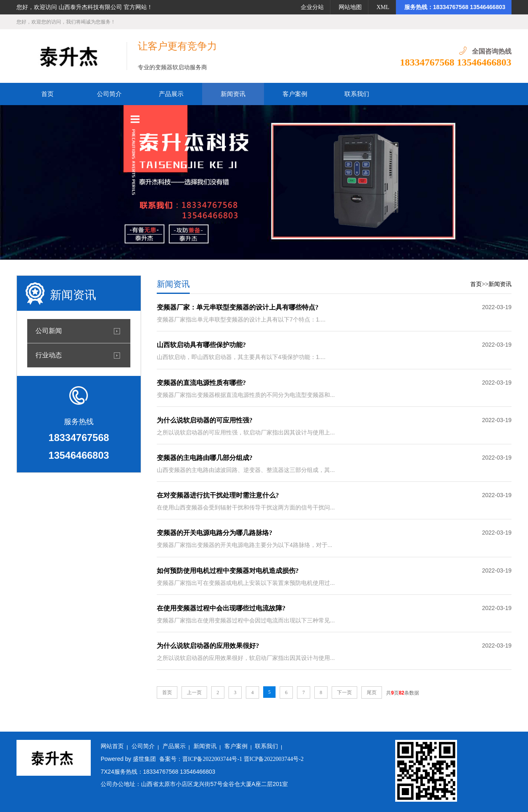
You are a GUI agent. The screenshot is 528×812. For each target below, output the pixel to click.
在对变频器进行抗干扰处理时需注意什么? (218, 495)
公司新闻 (49, 331)
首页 (476, 284)
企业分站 (312, 7)
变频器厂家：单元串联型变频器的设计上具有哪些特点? (238, 307)
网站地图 (350, 7)
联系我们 (266, 746)
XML (383, 7)
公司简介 (143, 746)
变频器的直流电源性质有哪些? (201, 383)
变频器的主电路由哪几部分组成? (205, 458)
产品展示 (174, 746)
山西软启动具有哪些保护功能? (201, 345)
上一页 (194, 692)
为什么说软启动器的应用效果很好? (208, 646)
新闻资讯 (500, 284)
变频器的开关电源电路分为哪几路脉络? (214, 533)
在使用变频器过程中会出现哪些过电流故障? (221, 608)
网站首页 (112, 746)
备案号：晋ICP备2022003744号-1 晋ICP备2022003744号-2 (231, 759)
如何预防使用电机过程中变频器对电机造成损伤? (228, 571)
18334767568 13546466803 (456, 62)
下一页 (344, 692)
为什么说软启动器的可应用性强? (205, 420)
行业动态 (49, 355)
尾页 (372, 692)
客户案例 (236, 746)
